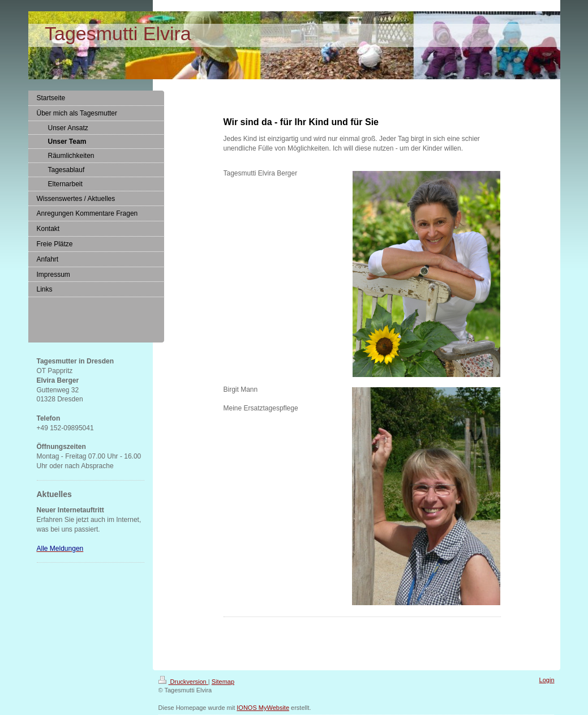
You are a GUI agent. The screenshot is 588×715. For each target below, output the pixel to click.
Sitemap (223, 682)
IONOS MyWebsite (263, 708)
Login (547, 680)
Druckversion (183, 682)
